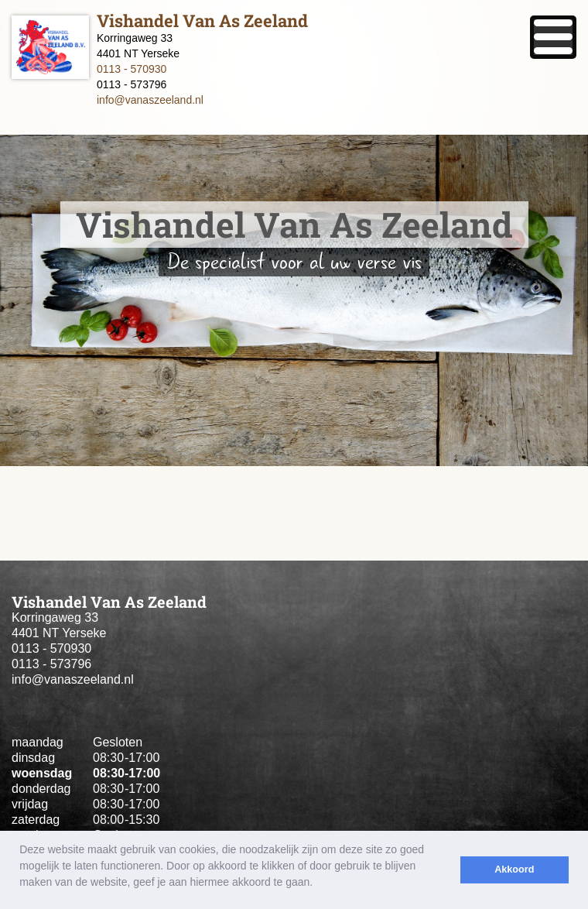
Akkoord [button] (514, 870)
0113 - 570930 (132, 69)
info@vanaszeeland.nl (150, 100)
